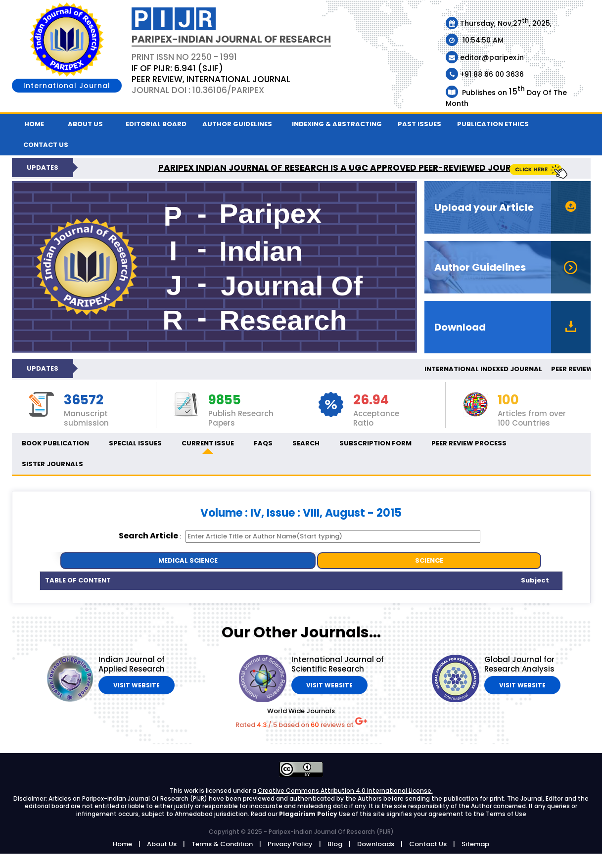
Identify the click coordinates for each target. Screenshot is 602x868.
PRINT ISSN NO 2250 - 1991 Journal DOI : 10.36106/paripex (211, 73)
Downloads (376, 844)
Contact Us (428, 844)
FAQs (263, 443)
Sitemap (475, 844)
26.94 (371, 400)
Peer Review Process (469, 443)
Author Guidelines (237, 124)
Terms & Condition (222, 844)
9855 (225, 400)
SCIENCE (429, 560)
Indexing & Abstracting (337, 124)
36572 (84, 400)
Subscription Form (375, 443)
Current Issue (208, 443)
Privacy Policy (290, 844)
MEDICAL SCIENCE (188, 560)
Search (306, 443)
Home (34, 124)
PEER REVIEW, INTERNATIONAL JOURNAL (211, 79)
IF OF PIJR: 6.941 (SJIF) (177, 68)
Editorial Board (156, 124)
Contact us (46, 145)
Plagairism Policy (309, 814)
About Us (85, 124)
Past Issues (419, 124)
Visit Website (137, 685)
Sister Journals (52, 464)
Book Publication (55, 443)
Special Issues (135, 443)
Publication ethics (493, 124)
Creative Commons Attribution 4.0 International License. (345, 791)
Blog (335, 844)
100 (508, 400)
